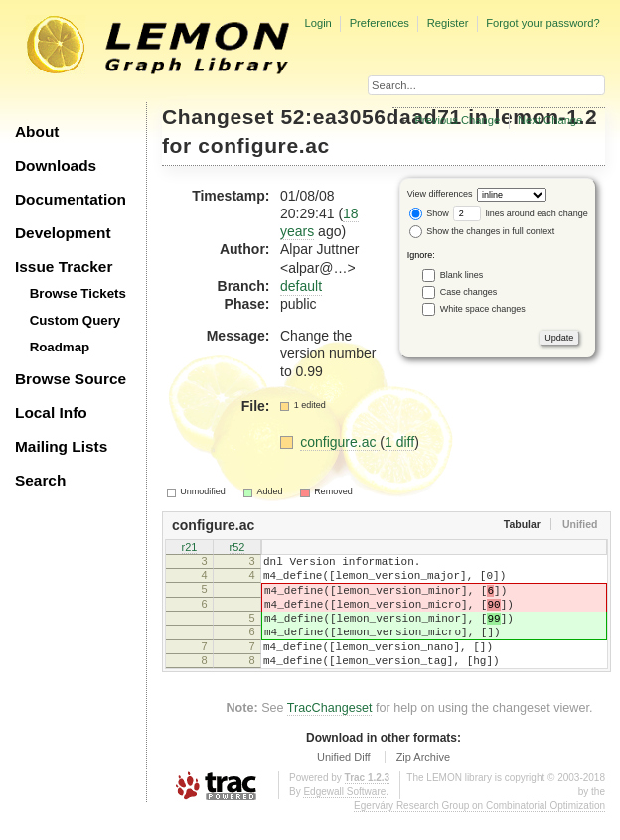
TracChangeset (330, 735)
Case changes (469, 291)
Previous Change (457, 120)
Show (429, 213)
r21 (190, 548)
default (301, 286)
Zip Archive (423, 783)
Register (448, 23)
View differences (440, 194)
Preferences (380, 23)
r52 (237, 548)
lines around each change (521, 213)
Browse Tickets (78, 293)
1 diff (399, 442)
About (37, 132)
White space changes (483, 308)
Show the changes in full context (482, 231)
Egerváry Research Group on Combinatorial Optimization (479, 833)
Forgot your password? (542, 23)
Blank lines (462, 274)
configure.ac (263, 145)
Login (317, 23)
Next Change (550, 120)
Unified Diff (344, 783)
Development (63, 233)
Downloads (56, 165)
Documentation (71, 199)
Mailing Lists (61, 446)
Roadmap (60, 347)
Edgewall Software (344, 819)
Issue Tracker (64, 267)
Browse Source (71, 379)
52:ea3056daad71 (372, 117)
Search (40, 480)
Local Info (51, 413)
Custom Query (76, 320)
